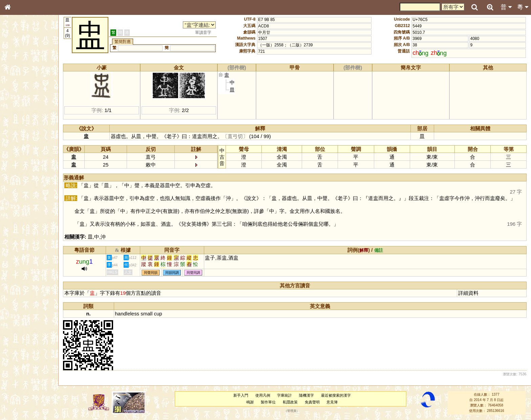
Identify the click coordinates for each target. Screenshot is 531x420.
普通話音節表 (21, 188)
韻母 (23, 181)
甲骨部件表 (19, 104)
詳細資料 (468, 293)
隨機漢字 (306, 395)
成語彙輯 (17, 225)
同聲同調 (193, 273)
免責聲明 (312, 402)
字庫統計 (284, 395)
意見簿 (332, 402)
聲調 (32, 181)
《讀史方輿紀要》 (25, 219)
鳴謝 (250, 402)
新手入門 (241, 395)
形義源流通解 (21, 117)
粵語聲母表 (19, 141)
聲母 (14, 181)
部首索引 (17, 91)
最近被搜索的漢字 (336, 395)
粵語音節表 (19, 135)
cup (158, 314)
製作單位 (268, 402)
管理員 (292, 411)
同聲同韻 (151, 273)
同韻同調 (172, 273)
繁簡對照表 (19, 232)
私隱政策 (290, 402)
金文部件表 (19, 110)
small (146, 314)
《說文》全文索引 (25, 213)
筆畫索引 (17, 97)
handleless (127, 314)
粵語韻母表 (19, 148)
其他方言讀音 (21, 194)
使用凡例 (263, 395)
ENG (30, 75)
